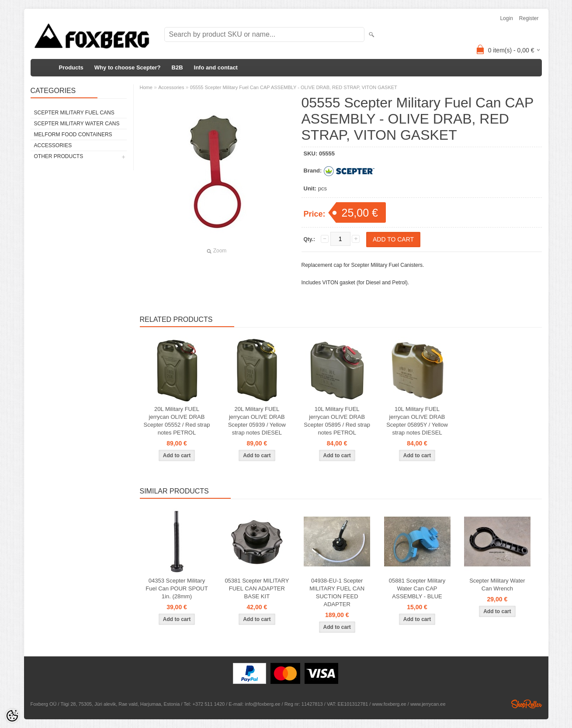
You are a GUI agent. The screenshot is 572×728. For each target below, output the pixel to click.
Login (506, 18)
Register (529, 18)
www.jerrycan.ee (428, 704)
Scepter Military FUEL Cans (74, 113)
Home (146, 87)
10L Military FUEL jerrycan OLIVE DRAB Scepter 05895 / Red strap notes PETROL (337, 421)
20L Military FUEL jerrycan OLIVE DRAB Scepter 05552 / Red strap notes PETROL (177, 421)
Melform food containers (73, 135)
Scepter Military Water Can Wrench (497, 585)
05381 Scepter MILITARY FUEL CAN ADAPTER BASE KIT (257, 588)
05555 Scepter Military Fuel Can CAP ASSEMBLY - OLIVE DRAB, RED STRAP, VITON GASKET (294, 87)
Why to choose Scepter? (128, 67)
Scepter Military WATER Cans (77, 124)
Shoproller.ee (527, 704)
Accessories (53, 145)
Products (71, 67)
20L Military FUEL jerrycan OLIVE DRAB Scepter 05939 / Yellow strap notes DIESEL (257, 421)
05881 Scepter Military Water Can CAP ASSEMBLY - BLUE (417, 588)
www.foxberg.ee (389, 704)
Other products (59, 156)
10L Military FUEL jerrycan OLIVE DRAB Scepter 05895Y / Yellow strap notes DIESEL (417, 421)
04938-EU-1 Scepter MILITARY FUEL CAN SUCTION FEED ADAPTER (337, 592)
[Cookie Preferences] (12, 716)
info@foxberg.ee (263, 704)
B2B (177, 67)
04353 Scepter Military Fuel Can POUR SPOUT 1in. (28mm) (177, 588)
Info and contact (216, 67)
